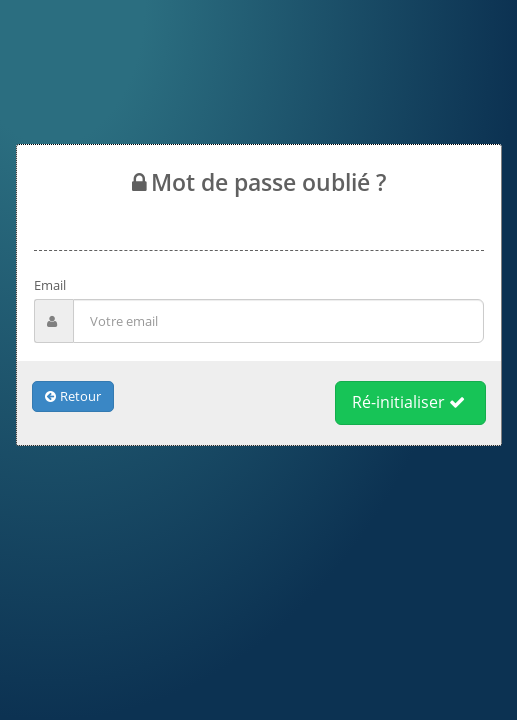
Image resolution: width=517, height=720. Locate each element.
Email (50, 285)
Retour (73, 396)
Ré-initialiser (408, 402)
